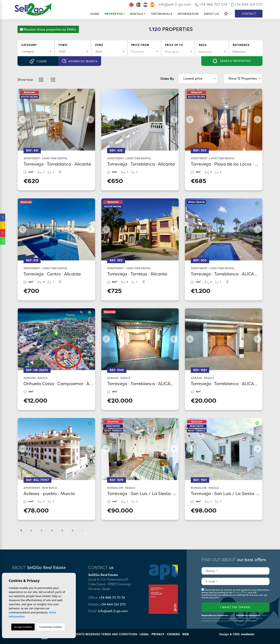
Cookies (173, 634)
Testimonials (162, 14)
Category (29, 45)
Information (188, 14)
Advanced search (80, 61)
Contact (249, 14)
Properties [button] (114, 14)
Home (95, 14)
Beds (203, 45)
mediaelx (248, 634)
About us (211, 14)
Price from (140, 45)
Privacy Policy (241, 592)
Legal (144, 634)
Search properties (232, 61)
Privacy (158, 634)
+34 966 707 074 (211, 4)
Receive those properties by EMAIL (48, 29)
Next (90, 120)
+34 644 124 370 (247, 4)
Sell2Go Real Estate (33, 9)
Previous (23, 120)
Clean (38, 61)
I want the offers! (235, 607)
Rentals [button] (137, 14)
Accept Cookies (23, 627)
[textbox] (36, 51)
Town (63, 45)
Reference (241, 45)
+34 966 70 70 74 (112, 598)
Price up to (174, 45)
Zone (99, 45)
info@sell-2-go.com (175, 4)
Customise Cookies (50, 627)
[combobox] (36, 52)
